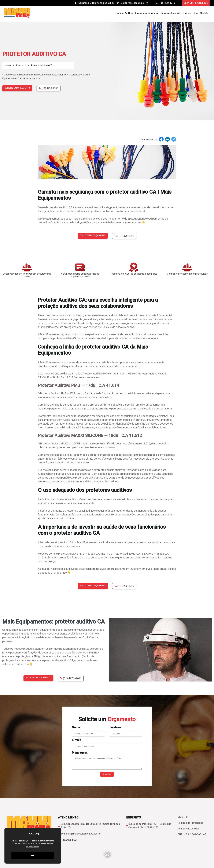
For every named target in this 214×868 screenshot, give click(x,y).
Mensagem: (80, 753)
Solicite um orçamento (17, 88)
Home (8, 65)
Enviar (107, 774)
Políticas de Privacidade (190, 823)
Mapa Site (183, 817)
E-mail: (76, 740)
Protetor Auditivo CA (42, 65)
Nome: (76, 727)
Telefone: (116, 727)
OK (33, 855)
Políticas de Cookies (188, 829)
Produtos (21, 65)
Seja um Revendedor (196, 3)
